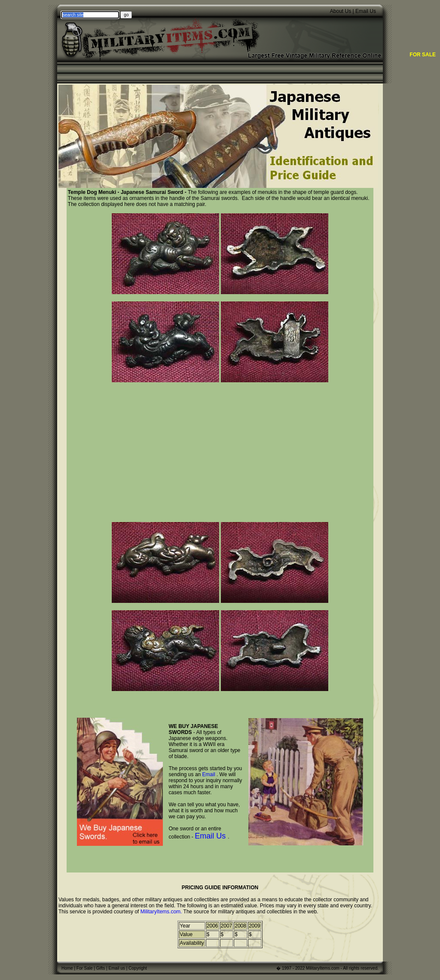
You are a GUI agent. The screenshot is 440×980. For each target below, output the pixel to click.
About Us (341, 11)
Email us (117, 968)
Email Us (366, 11)
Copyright (138, 968)
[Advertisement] (220, 450)
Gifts (101, 968)
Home (67, 968)
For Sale (85, 968)
